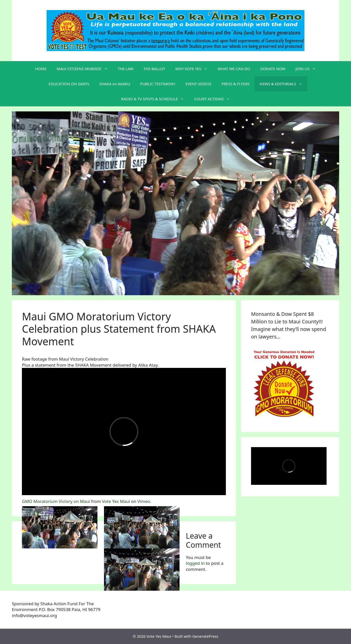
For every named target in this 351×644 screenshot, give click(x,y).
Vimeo (144, 501)
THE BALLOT (154, 69)
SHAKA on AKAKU (115, 84)
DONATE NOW (273, 69)
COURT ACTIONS (215, 99)
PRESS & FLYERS (235, 84)
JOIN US (308, 69)
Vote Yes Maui (116, 501)
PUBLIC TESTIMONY (158, 84)
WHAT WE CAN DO (234, 69)
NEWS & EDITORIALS (284, 84)
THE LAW (126, 69)
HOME (41, 69)
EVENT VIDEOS (199, 84)
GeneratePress (205, 636)
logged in (195, 563)
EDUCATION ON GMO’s (69, 84)
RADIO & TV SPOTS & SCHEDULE (155, 99)
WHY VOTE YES (194, 69)
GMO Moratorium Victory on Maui (56, 501)
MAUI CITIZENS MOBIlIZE (85, 69)
